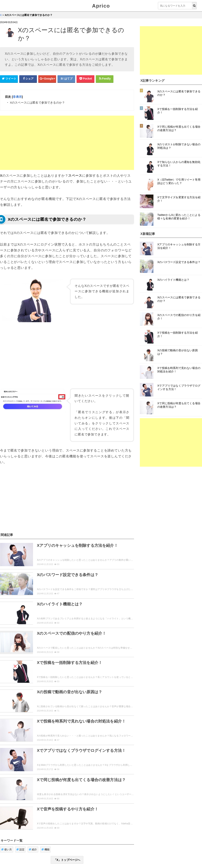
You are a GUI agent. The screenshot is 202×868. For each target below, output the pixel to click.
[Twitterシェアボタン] (9, 79)
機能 (46, 849)
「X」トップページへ (67, 860)
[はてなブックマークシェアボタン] (66, 79)
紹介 (33, 849)
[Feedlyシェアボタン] (105, 79)
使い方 (7, 849)
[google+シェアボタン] (47, 79)
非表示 (17, 97)
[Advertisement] (67, 143)
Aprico (101, 6)
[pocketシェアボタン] (85, 79)
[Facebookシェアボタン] (28, 79)
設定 (20, 849)
